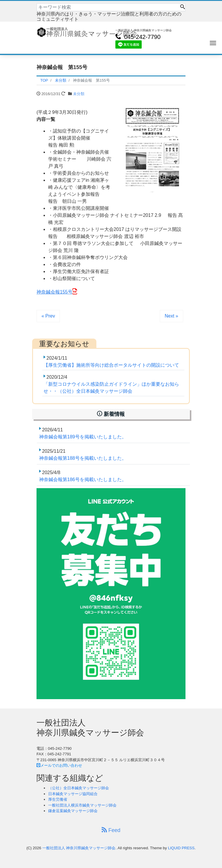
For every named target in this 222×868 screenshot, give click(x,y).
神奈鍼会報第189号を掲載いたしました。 (83, 437)
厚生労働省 (58, 799)
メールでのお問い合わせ (59, 765)
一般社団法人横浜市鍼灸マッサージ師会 (82, 805)
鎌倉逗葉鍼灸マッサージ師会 (73, 811)
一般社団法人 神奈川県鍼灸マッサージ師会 (79, 848)
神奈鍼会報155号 (54, 292)
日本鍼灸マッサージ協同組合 (73, 794)
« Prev (48, 316)
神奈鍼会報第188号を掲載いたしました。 (83, 458)
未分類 (79, 94)
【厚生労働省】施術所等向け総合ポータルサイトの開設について (111, 365)
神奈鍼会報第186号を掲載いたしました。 (83, 480)
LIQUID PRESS (181, 848)
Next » (171, 316)
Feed (111, 830)
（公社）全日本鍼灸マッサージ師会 (79, 788)
